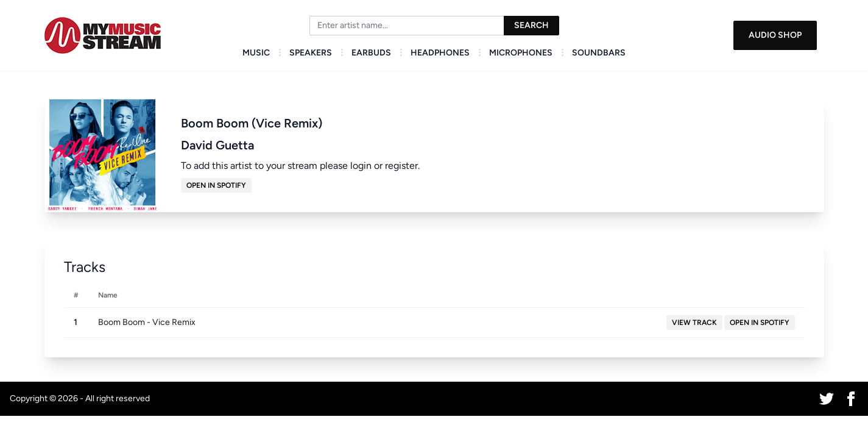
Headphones (440, 53)
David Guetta (217, 145)
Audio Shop (775, 35)
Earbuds (371, 53)
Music (256, 53)
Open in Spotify (216, 185)
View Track (694, 323)
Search (531, 25)
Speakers (311, 53)
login (361, 166)
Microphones (521, 53)
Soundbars (599, 53)
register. (402, 166)
